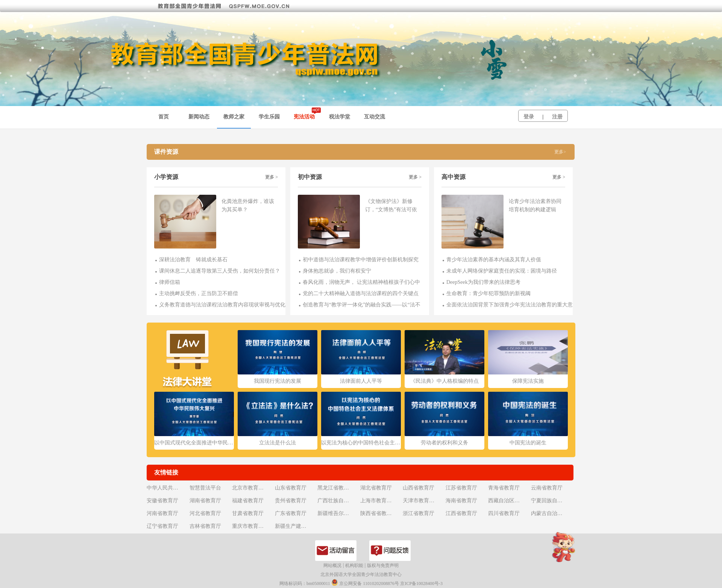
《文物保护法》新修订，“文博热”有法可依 (391, 205)
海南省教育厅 (461, 501)
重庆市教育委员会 (253, 526)
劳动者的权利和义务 (444, 443)
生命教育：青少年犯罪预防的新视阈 (488, 293)
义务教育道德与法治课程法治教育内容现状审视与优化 (222, 305)
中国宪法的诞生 (528, 443)
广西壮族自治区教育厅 (338, 501)
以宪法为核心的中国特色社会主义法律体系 (361, 443)
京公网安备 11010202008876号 (365, 583)
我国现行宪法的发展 (278, 381)
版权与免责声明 (383, 565)
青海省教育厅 (504, 488)
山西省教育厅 (419, 488)
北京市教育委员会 (253, 488)
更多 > (272, 177)
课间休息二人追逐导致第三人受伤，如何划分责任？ (220, 271)
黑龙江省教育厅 (336, 488)
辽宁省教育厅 (162, 526)
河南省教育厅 (162, 513)
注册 (557, 117)
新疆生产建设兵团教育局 (296, 526)
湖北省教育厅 (376, 488)
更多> (560, 152)
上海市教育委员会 (381, 501)
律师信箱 (170, 282)
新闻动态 (199, 117)
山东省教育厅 (291, 488)
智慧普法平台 (205, 488)
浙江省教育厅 (419, 513)
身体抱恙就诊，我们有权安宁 (337, 271)
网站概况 (332, 565)
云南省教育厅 (547, 488)
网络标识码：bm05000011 (305, 583)
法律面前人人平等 (361, 381)
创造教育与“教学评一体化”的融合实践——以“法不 (362, 305)
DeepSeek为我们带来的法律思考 (483, 282)
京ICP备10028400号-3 (421, 583)
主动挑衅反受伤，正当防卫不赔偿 (199, 293)
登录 (529, 117)
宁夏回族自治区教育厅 (552, 501)
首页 (164, 117)
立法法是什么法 (278, 443)
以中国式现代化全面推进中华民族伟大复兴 (194, 443)
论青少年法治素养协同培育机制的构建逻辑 (535, 205)
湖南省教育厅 (205, 501)
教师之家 (234, 117)
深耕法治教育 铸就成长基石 (193, 260)
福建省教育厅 (248, 501)
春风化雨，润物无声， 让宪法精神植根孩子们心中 (361, 282)
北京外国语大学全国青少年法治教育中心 (361, 574)
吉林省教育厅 (205, 526)
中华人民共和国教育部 (167, 488)
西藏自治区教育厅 (509, 501)
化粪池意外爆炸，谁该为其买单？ (248, 205)
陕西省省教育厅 (379, 513)
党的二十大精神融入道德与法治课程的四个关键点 (361, 293)
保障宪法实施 (528, 381)
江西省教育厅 (461, 513)
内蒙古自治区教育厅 (552, 513)
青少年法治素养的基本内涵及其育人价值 (494, 260)
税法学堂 (340, 117)
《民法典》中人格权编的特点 (444, 381)
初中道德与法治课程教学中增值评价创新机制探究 (361, 260)
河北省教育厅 (205, 513)
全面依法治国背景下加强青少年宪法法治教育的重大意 (510, 305)
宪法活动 (304, 117)
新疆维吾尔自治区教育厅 (338, 513)
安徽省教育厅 (162, 501)
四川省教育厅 (504, 513)
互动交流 (375, 117)
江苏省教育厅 (461, 488)
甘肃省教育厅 (248, 513)
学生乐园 (269, 117)
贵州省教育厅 (291, 501)
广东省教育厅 (291, 513)
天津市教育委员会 (423, 501)
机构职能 (354, 565)
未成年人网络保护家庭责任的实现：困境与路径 (502, 271)
